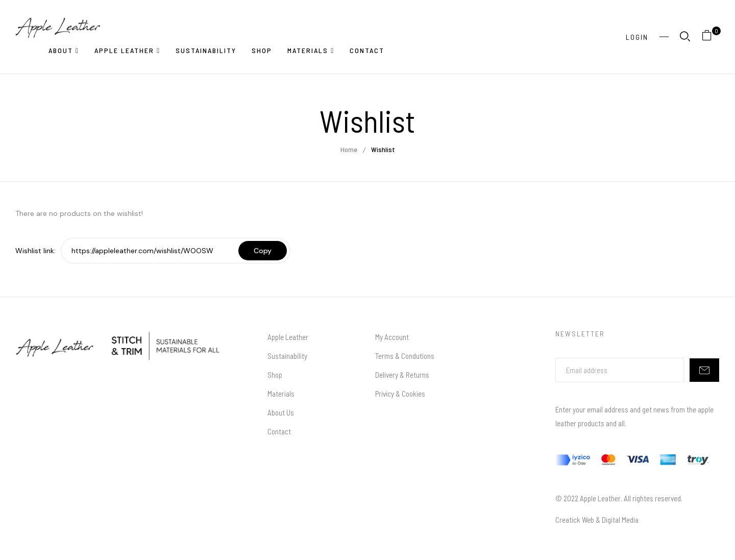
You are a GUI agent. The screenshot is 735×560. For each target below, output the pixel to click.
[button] (711, 37)
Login (637, 37)
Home (349, 149)
